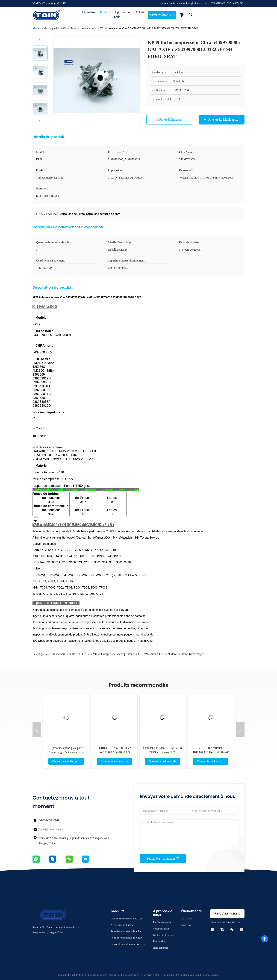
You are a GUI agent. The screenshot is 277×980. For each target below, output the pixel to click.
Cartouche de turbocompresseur (79, 28)
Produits (105, 12)
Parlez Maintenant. (162, 15)
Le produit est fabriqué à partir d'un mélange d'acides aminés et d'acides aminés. (66, 752)
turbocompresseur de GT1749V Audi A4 (136, 654)
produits (56, 28)
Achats (140, 12)
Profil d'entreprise (162, 922)
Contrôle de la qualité (163, 936)
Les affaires (187, 919)
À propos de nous (122, 15)
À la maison (89, 12)
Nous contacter (160, 948)
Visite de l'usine (161, 929)
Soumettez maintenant (163, 858)
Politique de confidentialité (71, 975)
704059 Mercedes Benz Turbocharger (183, 654)
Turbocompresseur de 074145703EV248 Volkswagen (81, 654)
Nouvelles (186, 925)
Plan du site (159, 941)
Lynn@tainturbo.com (51, 829)
